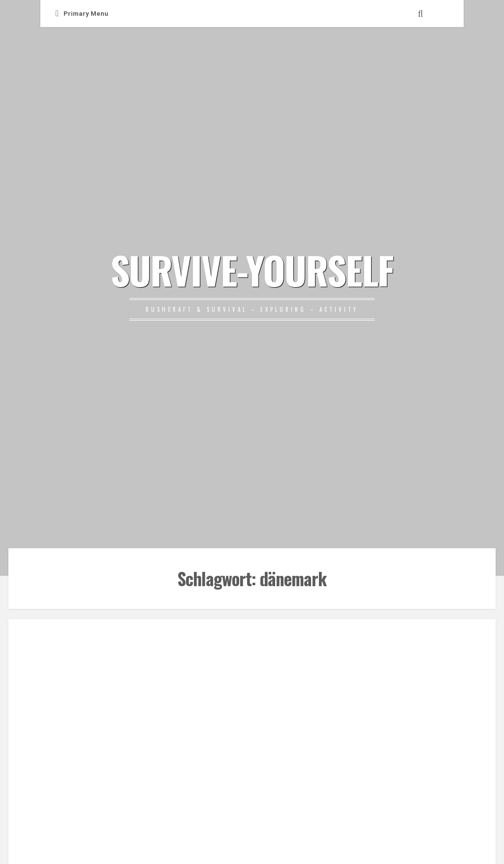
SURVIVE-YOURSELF (252, 269)
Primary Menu (82, 14)
